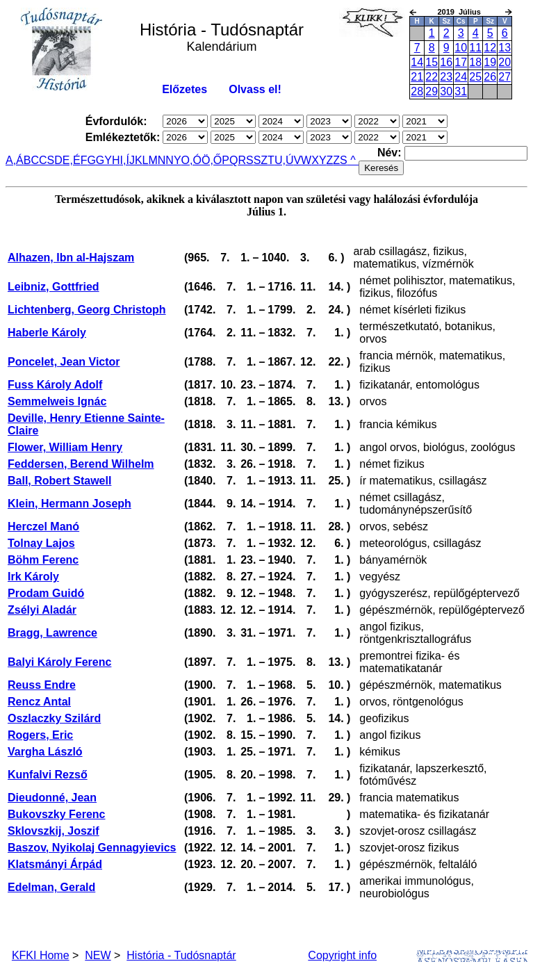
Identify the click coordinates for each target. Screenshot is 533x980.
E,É (72, 160)
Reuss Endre (42, 685)
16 (446, 62)
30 (446, 91)
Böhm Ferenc (43, 560)
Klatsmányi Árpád (55, 864)
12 (490, 48)
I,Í (125, 160)
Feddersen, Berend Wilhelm (81, 464)
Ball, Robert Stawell (59, 481)
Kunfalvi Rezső (48, 775)
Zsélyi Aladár (42, 610)
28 (417, 91)
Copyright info (342, 955)
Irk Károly (33, 577)
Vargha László (45, 752)
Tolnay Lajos (41, 543)
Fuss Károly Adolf (55, 385)
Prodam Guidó (46, 593)
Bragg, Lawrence (52, 633)
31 (461, 91)
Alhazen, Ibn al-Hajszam (71, 258)
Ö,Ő (212, 160)
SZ (261, 160)
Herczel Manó (43, 526)
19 (490, 62)
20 (505, 62)
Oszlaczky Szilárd (54, 718)
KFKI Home (41, 955)
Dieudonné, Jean (52, 798)
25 (475, 77)
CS (47, 160)
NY (173, 160)
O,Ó (191, 160)
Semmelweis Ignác (57, 401)
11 (475, 48)
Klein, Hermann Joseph (69, 504)
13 (505, 48)
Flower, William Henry (65, 447)
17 (461, 62)
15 (432, 62)
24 (461, 77)
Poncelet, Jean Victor (64, 362)
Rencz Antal (39, 702)
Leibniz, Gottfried (54, 287)
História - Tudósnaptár (181, 955)
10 (461, 48)
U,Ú (284, 160)
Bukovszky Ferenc (57, 814)
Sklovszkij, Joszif (54, 831)
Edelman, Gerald (51, 887)
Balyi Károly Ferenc (59, 662)
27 (505, 77)
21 (417, 77)
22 (432, 77)
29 (432, 91)
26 (490, 77)
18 (475, 62)
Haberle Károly (47, 333)
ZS (340, 160)
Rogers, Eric (40, 735)
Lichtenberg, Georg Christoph (87, 310)
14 (417, 62)
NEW (98, 955)
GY (104, 160)
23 (446, 77)
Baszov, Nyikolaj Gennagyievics (92, 848)
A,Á (15, 160)
